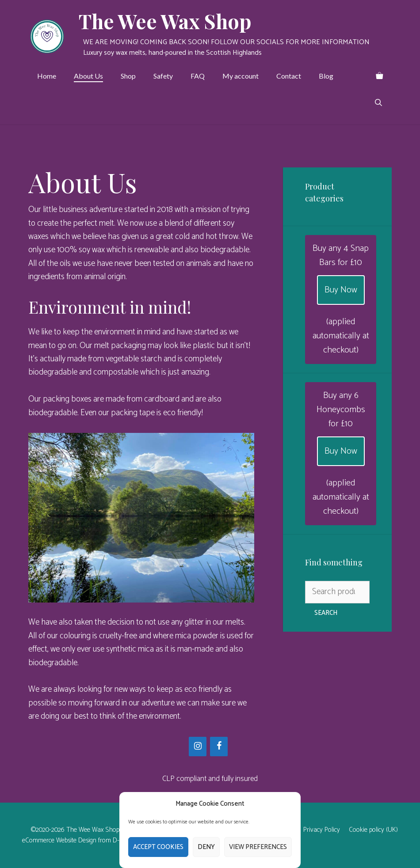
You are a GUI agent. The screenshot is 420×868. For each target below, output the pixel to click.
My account (241, 76)
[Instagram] (198, 747)
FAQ (198, 76)
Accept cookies (158, 847)
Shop (128, 76)
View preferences (258, 847)
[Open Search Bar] (378, 102)
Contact (289, 76)
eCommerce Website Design (59, 840)
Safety (163, 76)
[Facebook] (219, 747)
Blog (326, 76)
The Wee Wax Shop (165, 21)
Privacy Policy (322, 830)
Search (326, 613)
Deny (206, 847)
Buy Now (341, 290)
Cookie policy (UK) (373, 830)
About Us (88, 76)
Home (47, 76)
